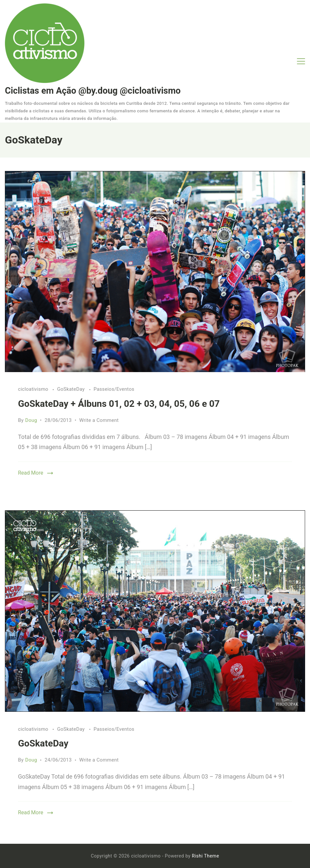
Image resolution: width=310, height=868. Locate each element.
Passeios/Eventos (114, 389)
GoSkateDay (71, 389)
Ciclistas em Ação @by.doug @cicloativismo (93, 91)
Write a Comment (99, 420)
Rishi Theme (205, 856)
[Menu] (301, 61)
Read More (31, 473)
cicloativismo (34, 389)
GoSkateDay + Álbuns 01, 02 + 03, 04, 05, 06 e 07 (119, 404)
